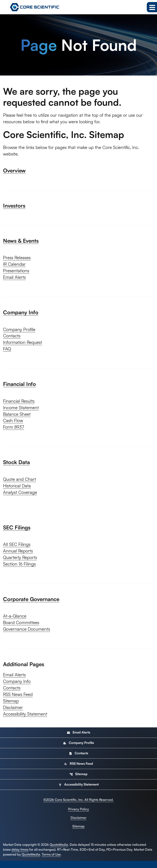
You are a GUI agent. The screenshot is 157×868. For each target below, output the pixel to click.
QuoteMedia (59, 852)
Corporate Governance (31, 604)
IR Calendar (15, 265)
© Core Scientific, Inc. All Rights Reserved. (78, 807)
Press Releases (18, 259)
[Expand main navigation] (152, 7)
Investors (14, 206)
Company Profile (20, 331)
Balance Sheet (17, 417)
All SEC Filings (17, 548)
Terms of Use (51, 861)
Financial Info (20, 387)
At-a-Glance (15, 621)
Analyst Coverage (21, 496)
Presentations (17, 272)
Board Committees (22, 628)
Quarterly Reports (21, 562)
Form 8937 (14, 431)
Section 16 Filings (20, 569)
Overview (14, 171)
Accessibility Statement (26, 721)
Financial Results (19, 404)
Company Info (21, 314)
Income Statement (21, 410)
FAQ (7, 351)
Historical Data (17, 490)
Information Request (23, 345)
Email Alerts (15, 279)
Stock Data (16, 466)
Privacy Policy (78, 816)
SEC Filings (17, 531)
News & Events (21, 241)
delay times (20, 857)
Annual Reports (18, 555)
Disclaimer (13, 714)
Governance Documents (28, 635)
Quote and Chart (20, 483)
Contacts (12, 338)
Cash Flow (13, 424)
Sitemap (11, 707)
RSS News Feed (19, 701)
